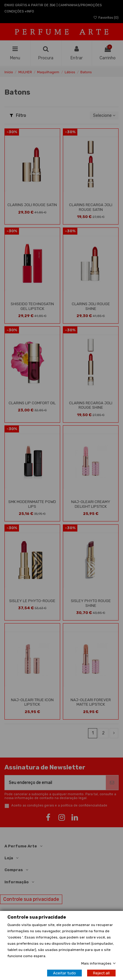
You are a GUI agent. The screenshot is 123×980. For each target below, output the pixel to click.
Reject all (101, 973)
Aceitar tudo (64, 973)
